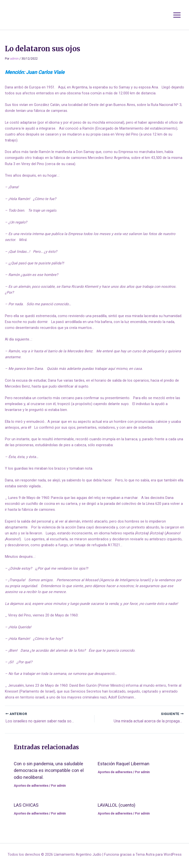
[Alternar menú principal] (177, 15)
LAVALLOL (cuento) (117, 805)
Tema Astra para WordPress (159, 854)
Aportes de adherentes (31, 786)
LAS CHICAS (26, 805)
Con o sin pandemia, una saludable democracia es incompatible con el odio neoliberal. (49, 770)
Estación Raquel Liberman (124, 764)
